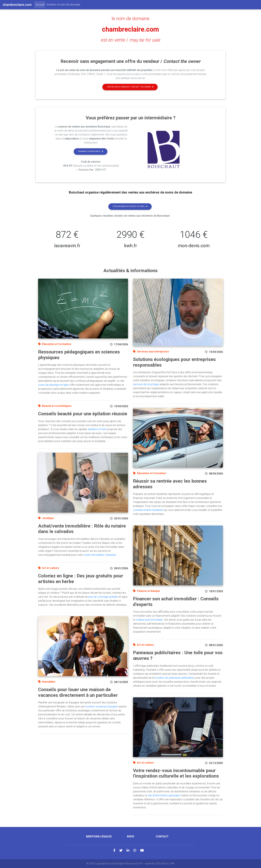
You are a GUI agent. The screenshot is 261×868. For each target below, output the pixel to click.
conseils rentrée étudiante (148, 510)
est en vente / (130, 40)
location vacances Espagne (102, 706)
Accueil (41, 4)
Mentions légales (99, 836)
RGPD (131, 836)
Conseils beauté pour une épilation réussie (83, 414)
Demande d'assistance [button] (91, 151)
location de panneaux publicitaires (175, 678)
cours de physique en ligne (54, 385)
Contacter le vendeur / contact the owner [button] (130, 87)
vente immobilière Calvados (100, 555)
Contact (162, 836)
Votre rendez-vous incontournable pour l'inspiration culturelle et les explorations (176, 773)
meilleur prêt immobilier (149, 620)
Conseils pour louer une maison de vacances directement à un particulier (78, 692)
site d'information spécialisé (164, 795)
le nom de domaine (131, 19)
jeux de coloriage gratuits (103, 597)
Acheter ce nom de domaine (64, 5)
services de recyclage (146, 384)
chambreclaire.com (130, 29)
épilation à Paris (97, 429)
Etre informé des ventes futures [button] (130, 206)
